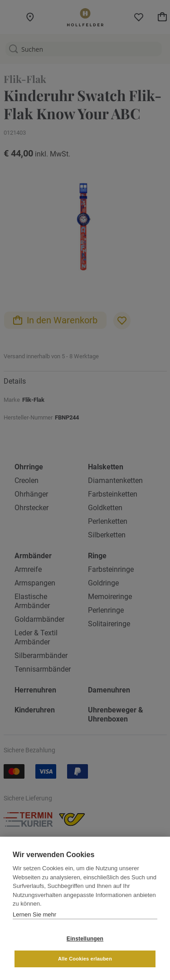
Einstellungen (85, 939)
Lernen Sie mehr (34, 914)
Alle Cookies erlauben (85, 959)
